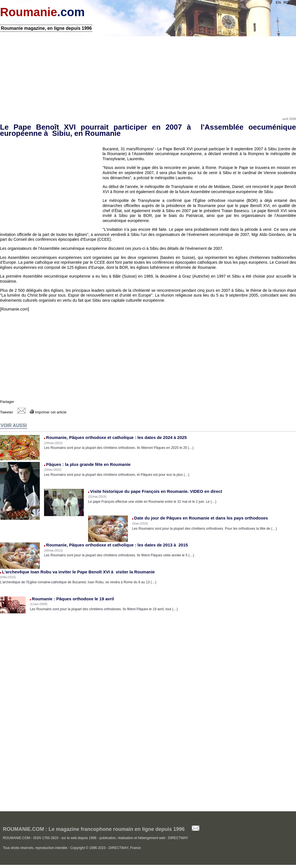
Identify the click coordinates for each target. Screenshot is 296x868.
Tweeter (7, 412)
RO (286, 2)
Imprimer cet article (48, 412)
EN (278, 2)
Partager (7, 402)
